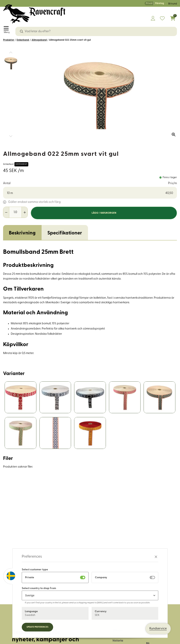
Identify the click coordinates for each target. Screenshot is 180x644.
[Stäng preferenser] (156, 557)
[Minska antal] (6, 212)
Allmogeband (39, 40)
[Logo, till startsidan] (34, 14)
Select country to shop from (39, 588)
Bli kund (173, 4)
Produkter (9, 40)
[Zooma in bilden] (172, 133)
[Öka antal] (25, 212)
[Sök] (22, 31)
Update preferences (37, 627)
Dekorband (23, 40)
